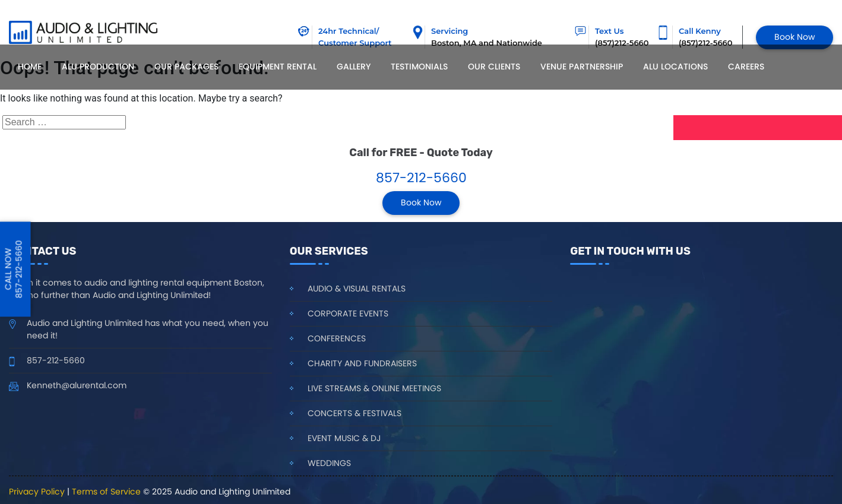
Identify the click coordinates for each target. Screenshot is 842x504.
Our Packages (186, 66)
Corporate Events (348, 313)
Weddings (329, 463)
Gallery (354, 66)
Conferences (337, 338)
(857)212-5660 (706, 43)
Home (30, 66)
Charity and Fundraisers (362, 363)
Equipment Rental (278, 66)
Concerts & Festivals (354, 413)
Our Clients (494, 66)
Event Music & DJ (344, 438)
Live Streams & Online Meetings (374, 388)
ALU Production (98, 66)
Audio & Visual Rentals (357, 289)
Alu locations (675, 66)
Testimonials (419, 66)
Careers (746, 66)
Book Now (794, 37)
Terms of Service (106, 492)
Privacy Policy (37, 492)
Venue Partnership (582, 66)
